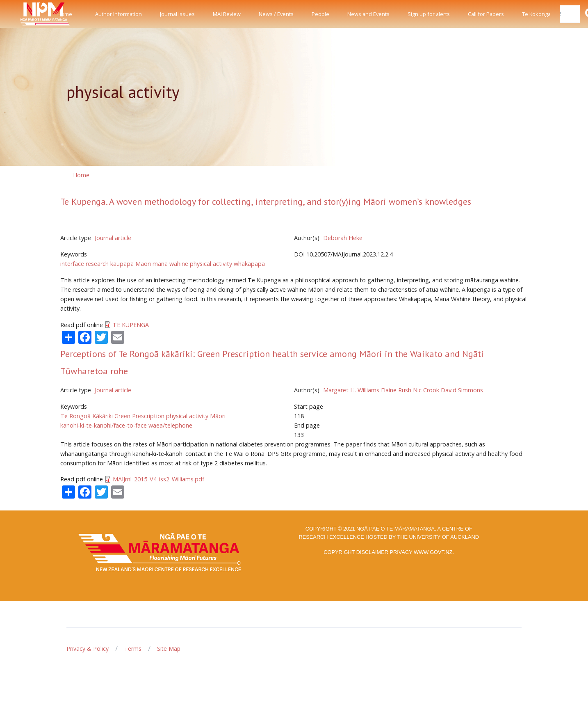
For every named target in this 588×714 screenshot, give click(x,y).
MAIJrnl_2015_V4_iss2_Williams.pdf (158, 479)
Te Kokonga (536, 14)
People (320, 14)
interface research (84, 264)
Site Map (169, 649)
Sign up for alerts (429, 14)
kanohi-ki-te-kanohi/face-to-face (104, 425)
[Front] (25, 14)
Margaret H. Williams (351, 390)
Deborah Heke (343, 238)
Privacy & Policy (88, 649)
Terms (133, 649)
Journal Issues (177, 14)
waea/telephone (170, 425)
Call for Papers (486, 14)
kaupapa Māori (131, 264)
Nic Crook (426, 390)
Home (65, 14)
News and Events (368, 14)
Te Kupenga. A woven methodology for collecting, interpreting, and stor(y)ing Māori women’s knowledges (266, 201)
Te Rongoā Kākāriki (87, 416)
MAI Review (227, 14)
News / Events (276, 14)
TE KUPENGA (131, 325)
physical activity (211, 264)
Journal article (113, 238)
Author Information (119, 14)
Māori (218, 416)
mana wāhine (170, 264)
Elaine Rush (396, 390)
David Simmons (462, 390)
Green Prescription (139, 416)
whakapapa (249, 264)
